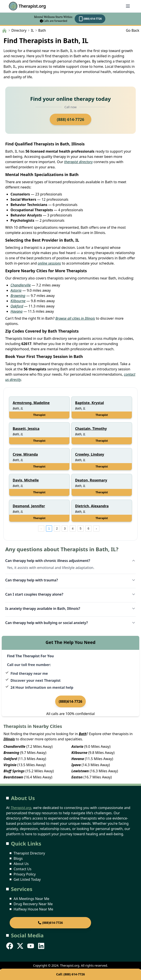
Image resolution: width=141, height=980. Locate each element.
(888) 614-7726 (90, 19)
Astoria (16, 290)
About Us (21, 864)
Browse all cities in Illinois (75, 318)
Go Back (133, 30)
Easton (77, 777)
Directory (19, 30)
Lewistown (80, 771)
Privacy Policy (25, 874)
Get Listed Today (27, 879)
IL (32, 30)
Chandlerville (21, 285)
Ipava (76, 765)
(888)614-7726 (70, 701)
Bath (83, 734)
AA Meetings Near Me (31, 899)
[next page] (96, 528)
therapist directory (78, 162)
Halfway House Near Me (33, 909)
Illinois (9, 739)
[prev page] (41, 528)
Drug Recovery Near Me (33, 904)
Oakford (17, 306)
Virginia (10, 765)
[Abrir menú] (128, 6)
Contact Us (22, 869)
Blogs (18, 858)
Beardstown (13, 777)
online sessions (49, 263)
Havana (17, 311)
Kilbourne (18, 301)
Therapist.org (27, 6)
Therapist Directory (29, 853)
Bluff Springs (14, 771)
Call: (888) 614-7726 (71, 974)
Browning (18, 296)
